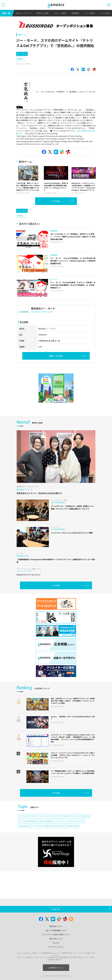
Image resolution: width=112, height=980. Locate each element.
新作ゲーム (22, 35)
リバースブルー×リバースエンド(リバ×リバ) (69, 821)
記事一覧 (6, 13)
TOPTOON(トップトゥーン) (69, 816)
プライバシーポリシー (56, 947)
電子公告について (56, 939)
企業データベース (23, 13)
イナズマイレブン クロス (27, 816)
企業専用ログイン (56, 968)
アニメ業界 (89, 13)
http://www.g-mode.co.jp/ (42, 312)
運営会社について (56, 926)
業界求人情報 (43, 13)
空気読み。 (21, 59)
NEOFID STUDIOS (73, 826)
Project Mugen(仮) (45, 821)
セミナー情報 (60, 13)
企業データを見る (56, 356)
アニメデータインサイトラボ (48, 816)
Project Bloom (24, 826)
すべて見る (56, 201)
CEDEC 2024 (85, 816)
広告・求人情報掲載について (56, 930)
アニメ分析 (105, 13)
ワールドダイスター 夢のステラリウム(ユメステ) (48, 826)
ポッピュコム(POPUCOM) (27, 821)
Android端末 (81, 131)
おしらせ (56, 943)
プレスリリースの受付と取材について (56, 934)
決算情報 (75, 13)
